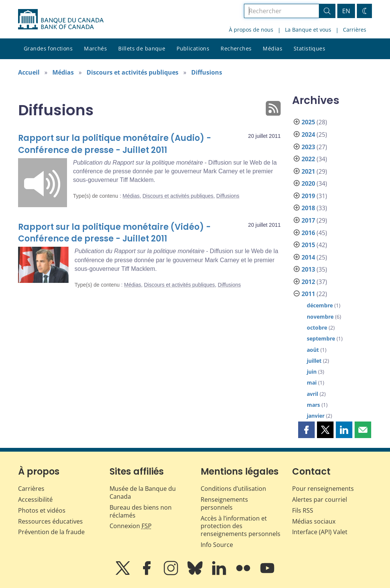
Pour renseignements (323, 489)
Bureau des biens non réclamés (141, 511)
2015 (308, 245)
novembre (320, 317)
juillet (314, 361)
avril (312, 394)
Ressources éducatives (50, 521)
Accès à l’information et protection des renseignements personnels (241, 526)
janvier (316, 416)
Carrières (355, 30)
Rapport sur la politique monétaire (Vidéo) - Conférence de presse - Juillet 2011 (114, 233)
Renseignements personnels (224, 503)
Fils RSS (303, 510)
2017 (308, 220)
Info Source (217, 545)
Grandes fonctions (48, 48)
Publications (193, 48)
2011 (308, 294)
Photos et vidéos (42, 510)
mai (312, 383)
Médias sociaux (314, 521)
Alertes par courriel (320, 499)
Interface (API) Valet (320, 532)
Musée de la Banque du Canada (143, 493)
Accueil (29, 72)
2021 (308, 171)
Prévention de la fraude (51, 532)
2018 (308, 208)
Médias (273, 48)
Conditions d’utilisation (233, 489)
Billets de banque (142, 48)
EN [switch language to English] (346, 11)
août (313, 350)
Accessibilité (35, 499)
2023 (308, 147)
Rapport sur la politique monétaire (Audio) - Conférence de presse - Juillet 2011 (115, 144)
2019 (308, 196)
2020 (308, 183)
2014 (308, 257)
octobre (317, 328)
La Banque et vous (308, 30)
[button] (306, 430)
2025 (308, 122)
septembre (321, 338)
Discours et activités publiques (133, 72)
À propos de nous (251, 30)
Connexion (131, 526)
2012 (308, 282)
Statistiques (309, 48)
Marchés (95, 48)
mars (313, 405)
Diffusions (207, 72)
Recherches (236, 48)
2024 (308, 134)
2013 (308, 269)
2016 (308, 233)
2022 (308, 159)
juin (312, 372)
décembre (320, 305)
